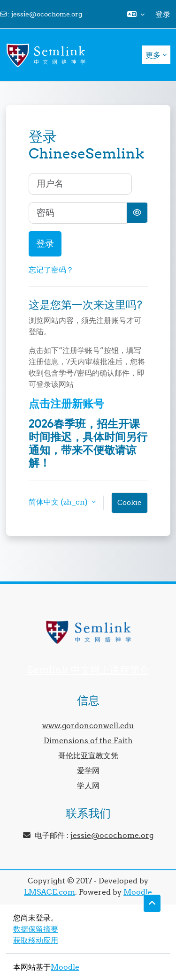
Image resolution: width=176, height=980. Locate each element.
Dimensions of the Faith (88, 740)
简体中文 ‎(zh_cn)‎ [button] (59, 502)
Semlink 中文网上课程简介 (88, 670)
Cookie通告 (130, 506)
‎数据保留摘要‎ (36, 929)
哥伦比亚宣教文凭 (88, 755)
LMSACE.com (50, 892)
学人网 (88, 785)
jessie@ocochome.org (47, 14)
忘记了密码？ (51, 270)
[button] (136, 14)
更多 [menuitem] (153, 55)
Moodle (138, 892)
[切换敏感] (137, 213)
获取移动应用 (36, 940)
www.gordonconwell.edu (88, 725)
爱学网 (88, 770)
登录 (163, 14)
